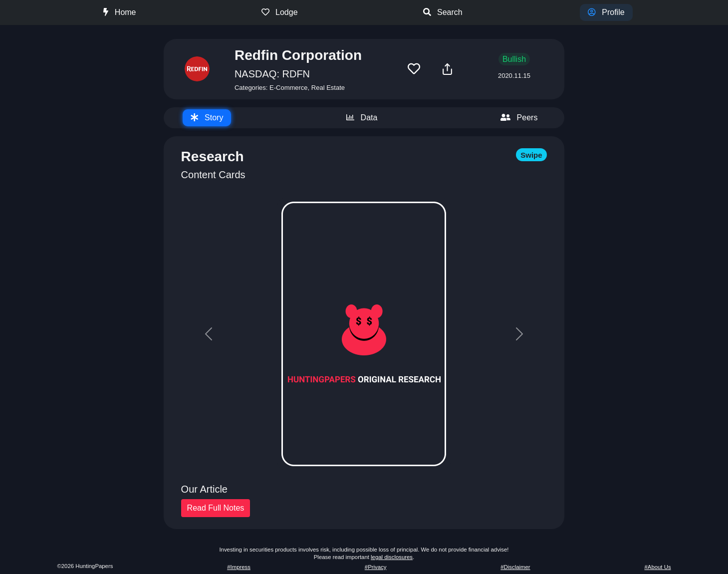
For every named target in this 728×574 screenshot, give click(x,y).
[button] (414, 69)
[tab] (207, 118)
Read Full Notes (216, 508)
